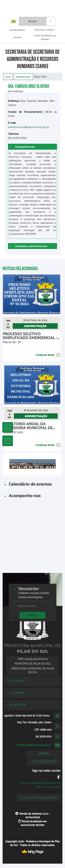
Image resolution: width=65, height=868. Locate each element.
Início (8, 77)
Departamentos (23, 77)
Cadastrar (33, 615)
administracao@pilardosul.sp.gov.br (29, 127)
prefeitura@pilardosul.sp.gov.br (34, 745)
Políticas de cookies (49, 787)
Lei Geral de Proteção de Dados (39, 798)
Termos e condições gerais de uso (40, 783)
